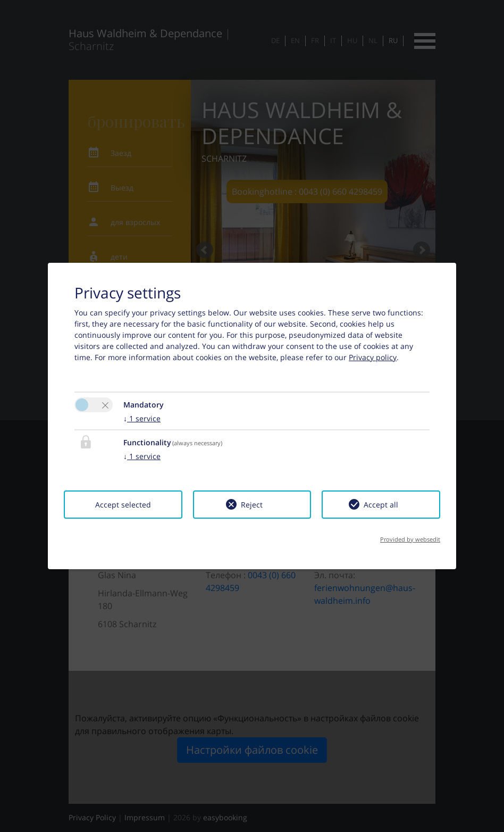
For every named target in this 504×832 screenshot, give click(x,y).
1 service (142, 418)
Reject (252, 505)
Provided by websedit (410, 539)
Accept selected (123, 505)
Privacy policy (373, 357)
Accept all (381, 505)
